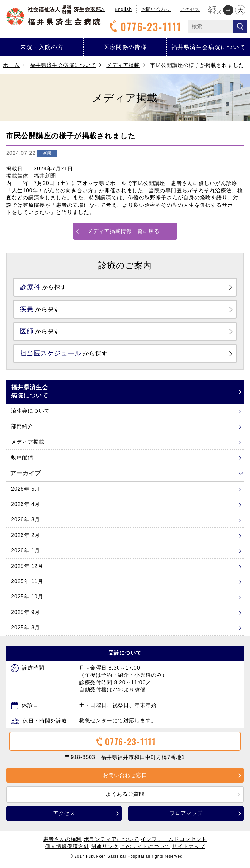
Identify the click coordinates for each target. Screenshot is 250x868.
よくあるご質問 (125, 798)
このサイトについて (145, 850)
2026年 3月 (26, 524)
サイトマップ (188, 850)
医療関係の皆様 (125, 47)
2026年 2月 (26, 539)
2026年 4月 (26, 508)
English (123, 9)
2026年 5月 (26, 493)
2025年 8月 (26, 631)
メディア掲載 (123, 65)
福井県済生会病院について (208, 47)
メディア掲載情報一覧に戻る (124, 231)
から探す (46, 287)
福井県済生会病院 (53, 15)
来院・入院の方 (42, 47)
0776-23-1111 (145, 27)
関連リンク (105, 850)
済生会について (30, 415)
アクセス (190, 9)
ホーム (11, 65)
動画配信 (22, 461)
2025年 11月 (27, 585)
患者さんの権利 (62, 843)
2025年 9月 (26, 616)
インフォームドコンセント (174, 843)
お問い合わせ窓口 (125, 779)
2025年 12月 (27, 570)
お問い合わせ (156, 9)
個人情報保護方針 (67, 850)
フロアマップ (186, 817)
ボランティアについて (111, 843)
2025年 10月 (27, 601)
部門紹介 (22, 430)
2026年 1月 (26, 554)
